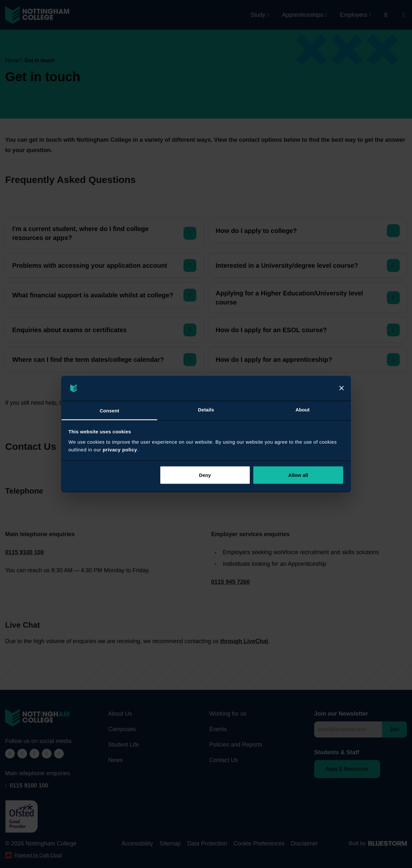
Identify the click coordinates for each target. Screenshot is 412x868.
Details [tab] (206, 409)
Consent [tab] (110, 410)
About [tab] (303, 409)
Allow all (298, 475)
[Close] (342, 388)
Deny (205, 475)
